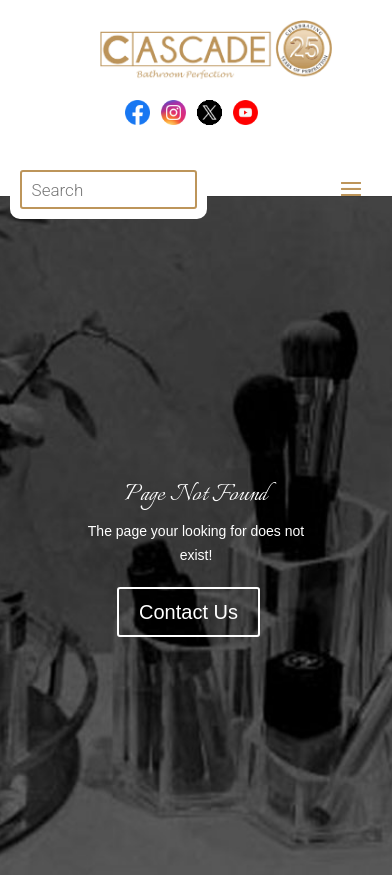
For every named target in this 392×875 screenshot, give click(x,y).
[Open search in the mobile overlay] (109, 189)
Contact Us (188, 612)
